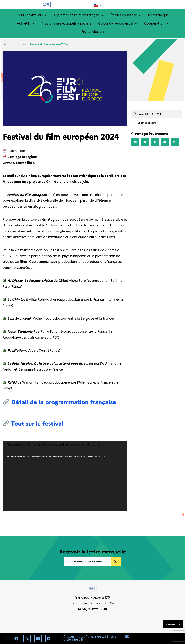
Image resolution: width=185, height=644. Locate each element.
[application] (65, 476)
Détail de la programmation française (64, 401)
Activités (26, 23)
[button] (135, 142)
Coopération (156, 23)
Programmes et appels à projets (66, 23)
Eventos (21, 44)
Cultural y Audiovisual (118, 23)
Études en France (126, 15)
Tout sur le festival (37, 423)
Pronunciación (92, 31)
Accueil (8, 44)
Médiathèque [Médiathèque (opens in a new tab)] (158, 15)
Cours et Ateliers (32, 15)
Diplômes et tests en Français (79, 15)
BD (127, 637)
